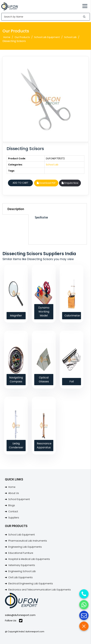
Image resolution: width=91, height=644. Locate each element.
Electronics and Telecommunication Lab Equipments (40, 590)
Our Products (22, 37)
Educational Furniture (21, 553)
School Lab (70, 37)
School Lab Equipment (47, 37)
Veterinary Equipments (22, 565)
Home (7, 37)
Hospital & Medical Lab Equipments (29, 559)
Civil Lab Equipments (20, 577)
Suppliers (14, 518)
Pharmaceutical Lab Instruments (28, 541)
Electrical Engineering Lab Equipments (31, 584)
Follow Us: (14, 621)
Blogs (12, 505)
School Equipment (19, 499)
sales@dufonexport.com (20, 615)
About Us (14, 493)
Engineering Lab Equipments (25, 547)
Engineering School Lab (22, 571)
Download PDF (46, 183)
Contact (13, 511)
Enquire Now (70, 183)
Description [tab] (16, 209)
